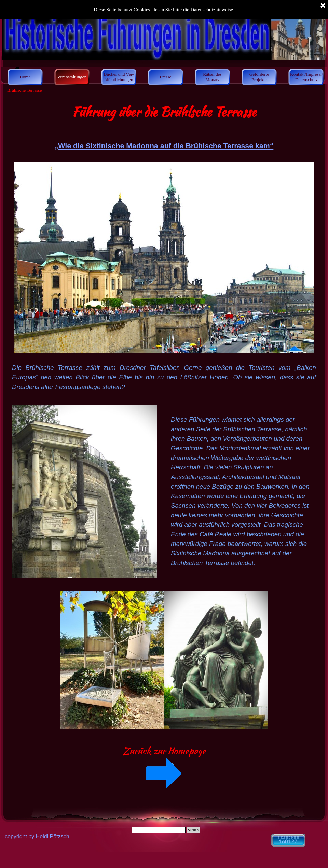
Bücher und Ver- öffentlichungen (119, 77)
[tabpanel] (164, 247)
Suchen (193, 830)
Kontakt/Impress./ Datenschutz (306, 77)
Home (25, 77)
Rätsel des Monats (212, 77)
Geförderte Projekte (259, 77)
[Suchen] (159, 830)
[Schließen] (323, 6)
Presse (165, 77)
